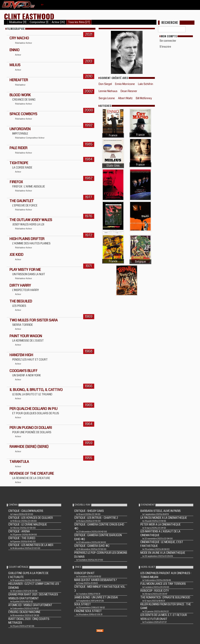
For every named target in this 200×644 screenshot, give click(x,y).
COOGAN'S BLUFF (23, 371)
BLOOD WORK (20, 95)
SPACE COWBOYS (23, 114)
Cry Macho (19, 38)
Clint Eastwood (29, 16)
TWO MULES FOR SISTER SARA (34, 320)
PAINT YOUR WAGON (26, 336)
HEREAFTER (19, 80)
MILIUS (15, 65)
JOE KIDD (16, 255)
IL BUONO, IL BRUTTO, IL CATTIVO (36, 390)
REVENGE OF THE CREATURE (32, 474)
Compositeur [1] (39, 22)
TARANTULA (19, 462)
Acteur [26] (58, 22)
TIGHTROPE (19, 163)
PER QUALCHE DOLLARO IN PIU (33, 409)
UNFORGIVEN (20, 129)
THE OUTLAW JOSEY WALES (31, 220)
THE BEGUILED (21, 301)
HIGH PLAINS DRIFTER (27, 239)
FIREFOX (16, 182)
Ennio (14, 50)
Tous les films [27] (79, 22)
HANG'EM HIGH (21, 355)
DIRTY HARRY (20, 285)
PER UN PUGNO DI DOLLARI (31, 428)
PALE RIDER (18, 148)
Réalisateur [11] (18, 22)
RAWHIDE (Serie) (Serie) (29, 447)
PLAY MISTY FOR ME (25, 270)
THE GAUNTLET (22, 201)
